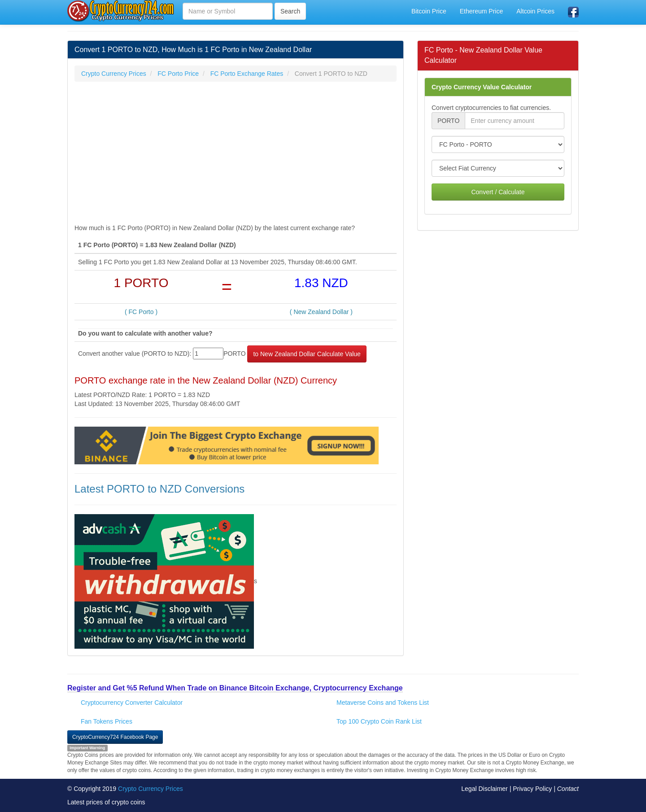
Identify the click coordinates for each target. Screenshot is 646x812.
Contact (568, 789)
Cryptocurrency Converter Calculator (132, 703)
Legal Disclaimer (484, 789)
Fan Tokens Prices (107, 721)
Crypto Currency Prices (151, 789)
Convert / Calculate (498, 192)
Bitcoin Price (429, 11)
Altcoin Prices (535, 11)
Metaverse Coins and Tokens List (383, 703)
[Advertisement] (236, 153)
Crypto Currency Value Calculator (482, 87)
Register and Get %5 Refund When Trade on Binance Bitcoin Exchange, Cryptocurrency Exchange (235, 688)
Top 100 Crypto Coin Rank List (379, 721)
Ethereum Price (481, 11)
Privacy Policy (532, 789)
